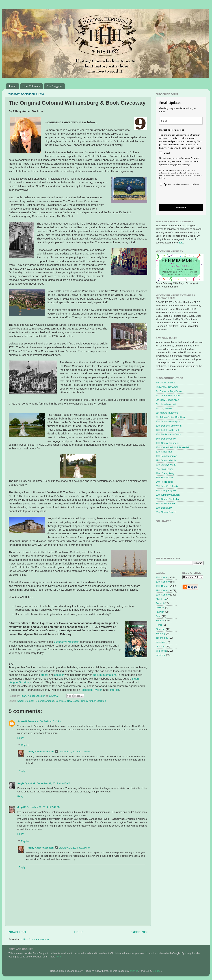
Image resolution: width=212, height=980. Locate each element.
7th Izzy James (164, 408)
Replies (25, 745)
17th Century (163, 582)
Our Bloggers (54, 86)
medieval (161, 655)
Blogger (157, 971)
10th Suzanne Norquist (168, 421)
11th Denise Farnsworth (169, 426)
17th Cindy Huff (164, 452)
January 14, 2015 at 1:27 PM (75, 848)
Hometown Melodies (66, 642)
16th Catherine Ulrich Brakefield (173, 447)
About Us (161, 599)
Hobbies (160, 620)
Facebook (87, 690)
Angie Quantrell (26, 783)
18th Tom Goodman (166, 456)
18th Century (163, 586)
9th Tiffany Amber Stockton (170, 417)
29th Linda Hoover (166, 503)
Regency (160, 633)
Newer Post (17, 932)
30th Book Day (164, 508)
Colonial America (45, 701)
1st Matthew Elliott (166, 383)
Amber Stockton (26, 701)
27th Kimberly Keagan (168, 495)
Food (158, 616)
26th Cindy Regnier (166, 490)
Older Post (139, 932)
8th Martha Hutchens (167, 413)
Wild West (161, 651)
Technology (162, 638)
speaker (59, 675)
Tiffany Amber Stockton (93, 701)
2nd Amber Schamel (167, 387)
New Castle (73, 701)
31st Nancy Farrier (166, 512)
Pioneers (160, 629)
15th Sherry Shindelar (167, 443)
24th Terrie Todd (164, 482)
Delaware (61, 701)
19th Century (163, 590)
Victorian (160, 646)
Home (13, 86)
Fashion (160, 612)
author (44, 675)
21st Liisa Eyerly (165, 469)
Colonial (160, 607)
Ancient (160, 603)
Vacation (160, 642)
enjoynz (134, 971)
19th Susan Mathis (166, 460)
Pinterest (114, 690)
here (181, 243)
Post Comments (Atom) (36, 939)
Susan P (22, 721)
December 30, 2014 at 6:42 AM (45, 721)
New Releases (32, 86)
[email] (181, 121)
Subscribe (181, 207)
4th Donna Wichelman (168, 396)
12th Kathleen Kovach (168, 430)
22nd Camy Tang (165, 473)
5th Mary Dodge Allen (167, 400)
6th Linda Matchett (166, 404)
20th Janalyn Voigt (166, 465)
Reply (20, 738)
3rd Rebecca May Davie (169, 391)
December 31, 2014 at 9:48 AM (53, 783)
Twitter (98, 690)
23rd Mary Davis (165, 477)
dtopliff (21, 807)
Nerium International (105, 675)
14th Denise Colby (166, 439)
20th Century (163, 595)
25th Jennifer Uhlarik (167, 486)
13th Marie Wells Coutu (168, 434)
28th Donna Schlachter (168, 499)
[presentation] (178, 195)
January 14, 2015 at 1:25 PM (75, 752)
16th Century (163, 577)
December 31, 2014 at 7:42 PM (44, 807)
